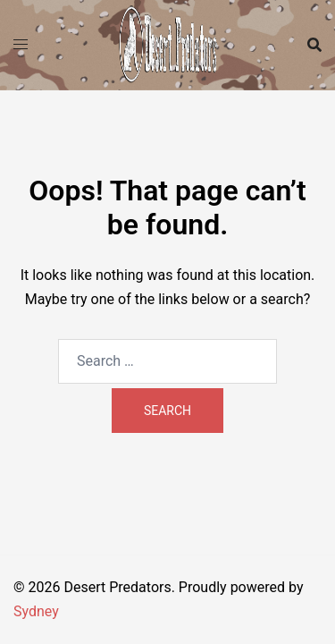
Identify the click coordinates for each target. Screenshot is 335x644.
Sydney (36, 611)
